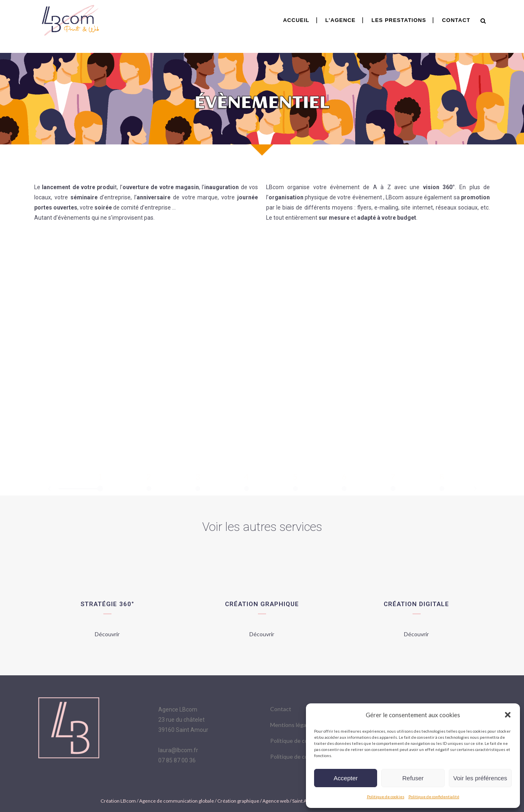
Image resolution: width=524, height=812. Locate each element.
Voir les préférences (480, 778)
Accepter (346, 778)
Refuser (413, 778)
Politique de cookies (386, 797)
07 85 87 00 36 (177, 760)
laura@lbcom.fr (178, 750)
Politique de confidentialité (434, 797)
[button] (508, 715)
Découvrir (107, 634)
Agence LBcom (178, 709)
